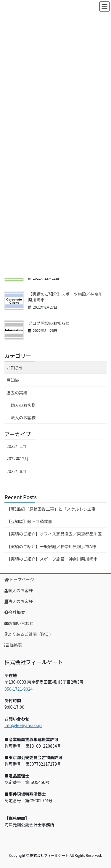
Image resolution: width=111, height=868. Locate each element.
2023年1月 (16, 446)
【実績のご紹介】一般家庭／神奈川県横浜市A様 (51, 546)
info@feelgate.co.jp (23, 725)
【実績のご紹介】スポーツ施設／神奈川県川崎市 (65, 297)
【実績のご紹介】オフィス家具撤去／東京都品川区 (54, 534)
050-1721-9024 (18, 689)
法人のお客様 (23, 417)
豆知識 (13, 380)
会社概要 (15, 612)
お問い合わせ (19, 623)
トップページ (19, 579)
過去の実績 (17, 393)
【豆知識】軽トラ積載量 (29, 521)
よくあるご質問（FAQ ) (28, 634)
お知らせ (15, 368)
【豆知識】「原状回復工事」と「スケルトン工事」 (53, 509)
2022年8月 (16, 471)
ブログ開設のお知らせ (49, 323)
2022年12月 (18, 458)
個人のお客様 (23, 405)
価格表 (13, 645)
